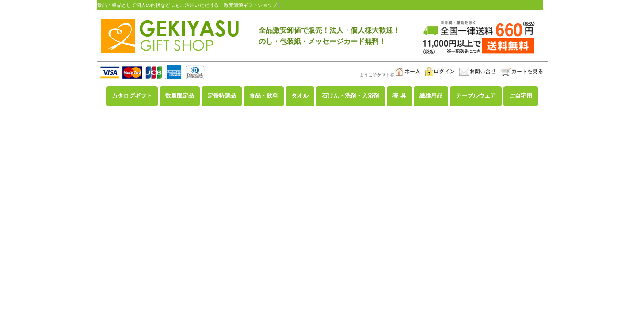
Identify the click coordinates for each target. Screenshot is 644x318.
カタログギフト (132, 96)
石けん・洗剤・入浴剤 (351, 96)
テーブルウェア (476, 96)
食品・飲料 (264, 96)
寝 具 (400, 96)
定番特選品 (222, 96)
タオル (300, 96)
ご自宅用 (521, 96)
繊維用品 (431, 96)
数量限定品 (180, 96)
